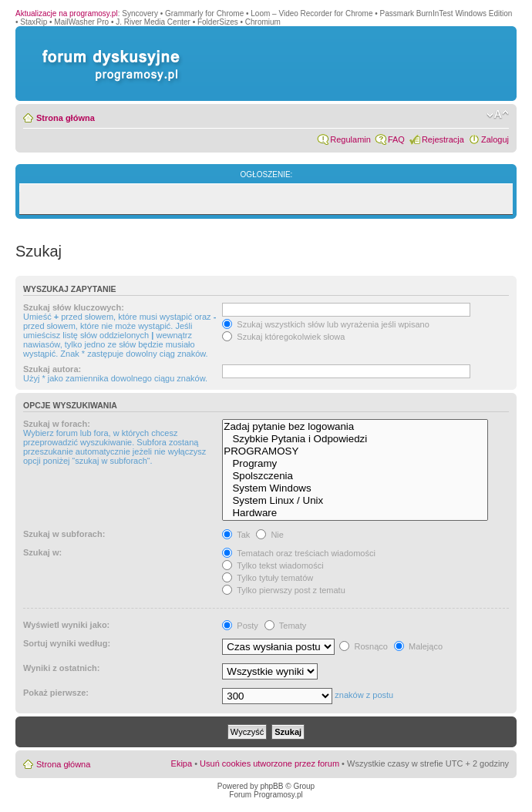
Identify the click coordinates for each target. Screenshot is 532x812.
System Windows (355, 488)
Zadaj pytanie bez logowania (355, 427)
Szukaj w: (42, 552)
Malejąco (418, 646)
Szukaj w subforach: (64, 534)
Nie (270, 535)
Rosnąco (363, 646)
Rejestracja (443, 139)
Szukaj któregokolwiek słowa (283, 337)
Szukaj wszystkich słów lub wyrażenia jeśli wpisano (325, 324)
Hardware (355, 513)
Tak (236, 535)
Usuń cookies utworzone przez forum (269, 763)
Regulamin (350, 139)
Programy (355, 464)
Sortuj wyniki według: (67, 643)
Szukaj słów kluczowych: (74, 307)
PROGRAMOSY (355, 451)
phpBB (271, 786)
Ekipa (182, 763)
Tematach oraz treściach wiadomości (299, 553)
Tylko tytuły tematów (268, 578)
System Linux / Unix (355, 501)
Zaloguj (495, 139)
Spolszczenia (355, 476)
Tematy (285, 626)
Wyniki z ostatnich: (61, 668)
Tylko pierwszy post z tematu (283, 590)
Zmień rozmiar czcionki (498, 115)
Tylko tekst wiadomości (273, 565)
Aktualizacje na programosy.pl (67, 13)
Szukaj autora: (52, 369)
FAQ (396, 139)
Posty (240, 626)
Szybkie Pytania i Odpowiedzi (355, 439)
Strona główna (66, 118)
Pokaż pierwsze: (56, 693)
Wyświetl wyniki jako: (66, 625)
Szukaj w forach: (57, 424)
